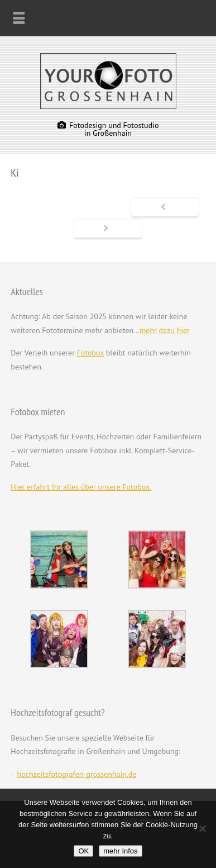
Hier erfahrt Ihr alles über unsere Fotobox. (81, 487)
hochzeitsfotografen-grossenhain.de (77, 774)
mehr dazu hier (165, 330)
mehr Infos (120, 851)
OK (83, 851)
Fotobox (90, 353)
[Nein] (202, 828)
